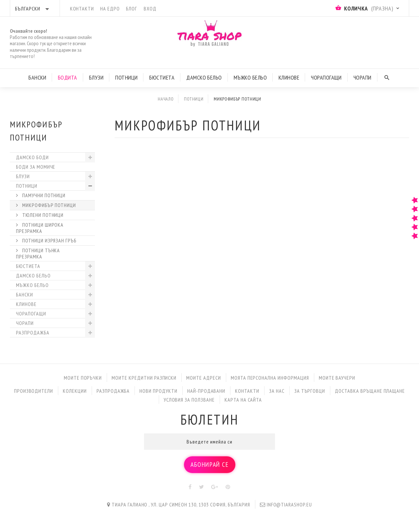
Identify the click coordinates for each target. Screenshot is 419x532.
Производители (34, 391)
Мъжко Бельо (250, 78)
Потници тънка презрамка (38, 253)
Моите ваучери (337, 378)
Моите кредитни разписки (144, 378)
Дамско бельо (33, 275)
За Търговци (310, 391)
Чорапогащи (326, 78)
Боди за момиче (36, 167)
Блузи (96, 78)
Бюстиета (162, 78)
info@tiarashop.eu (289, 504)
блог (132, 9)
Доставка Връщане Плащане (370, 391)
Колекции (75, 391)
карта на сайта (243, 400)
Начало (166, 99)
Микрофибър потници (48, 205)
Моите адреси (204, 378)
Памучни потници (43, 195)
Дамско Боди (32, 157)
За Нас (277, 391)
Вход (150, 9)
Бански (37, 78)
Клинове (289, 78)
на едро (110, 9)
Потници (126, 78)
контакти (82, 9)
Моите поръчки (83, 378)
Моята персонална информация (270, 378)
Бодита (68, 78)
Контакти (247, 391)
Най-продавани (206, 391)
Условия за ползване (189, 400)
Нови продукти (158, 391)
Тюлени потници (42, 215)
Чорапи (363, 78)
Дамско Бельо (204, 78)
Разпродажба (33, 332)
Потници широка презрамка (40, 228)
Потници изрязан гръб (49, 240)
